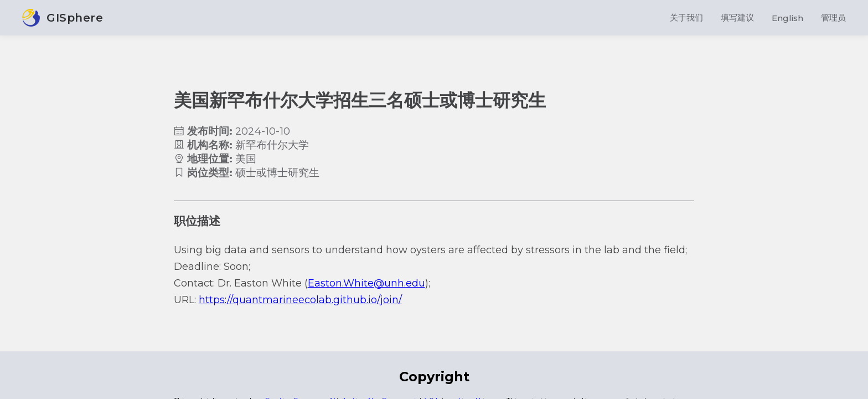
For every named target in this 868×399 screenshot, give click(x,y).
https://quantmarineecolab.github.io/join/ (300, 300)
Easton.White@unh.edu (366, 283)
